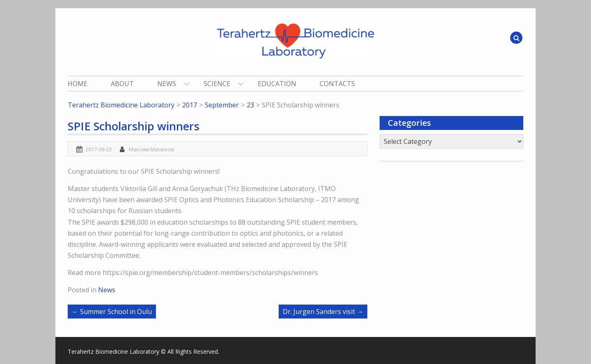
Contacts (337, 84)
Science (217, 84)
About (122, 84)
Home (78, 84)
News (167, 84)
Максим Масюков (152, 149)
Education (277, 84)
